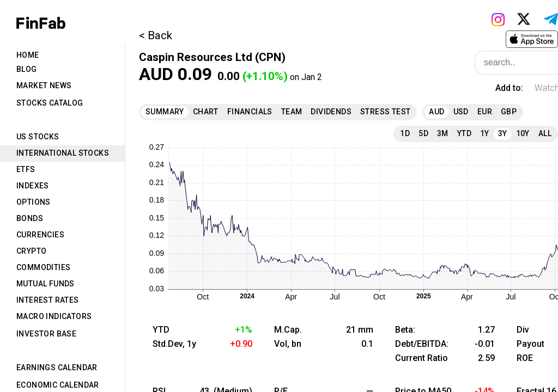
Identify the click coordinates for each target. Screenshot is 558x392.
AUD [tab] (436, 112)
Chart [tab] (206, 112)
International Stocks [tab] (63, 153)
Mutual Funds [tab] (46, 284)
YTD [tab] (464, 133)
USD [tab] (461, 112)
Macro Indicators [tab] (54, 316)
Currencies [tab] (40, 235)
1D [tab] (405, 133)
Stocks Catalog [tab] (50, 103)
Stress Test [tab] (385, 112)
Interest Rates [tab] (48, 300)
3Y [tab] (503, 133)
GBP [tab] (509, 112)
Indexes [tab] (33, 186)
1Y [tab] (485, 133)
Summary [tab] (165, 112)
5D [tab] (423, 133)
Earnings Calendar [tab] (57, 367)
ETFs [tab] (26, 169)
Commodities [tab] (43, 267)
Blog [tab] (27, 69)
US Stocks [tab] (38, 137)
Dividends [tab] (331, 112)
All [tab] (545, 133)
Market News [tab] (44, 85)
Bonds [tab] (30, 218)
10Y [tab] (523, 133)
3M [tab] (443, 133)
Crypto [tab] (31, 251)
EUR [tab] (485, 112)
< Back (156, 35)
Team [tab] (292, 112)
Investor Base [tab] (46, 334)
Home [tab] (28, 55)
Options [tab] (34, 202)
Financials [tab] (250, 112)
